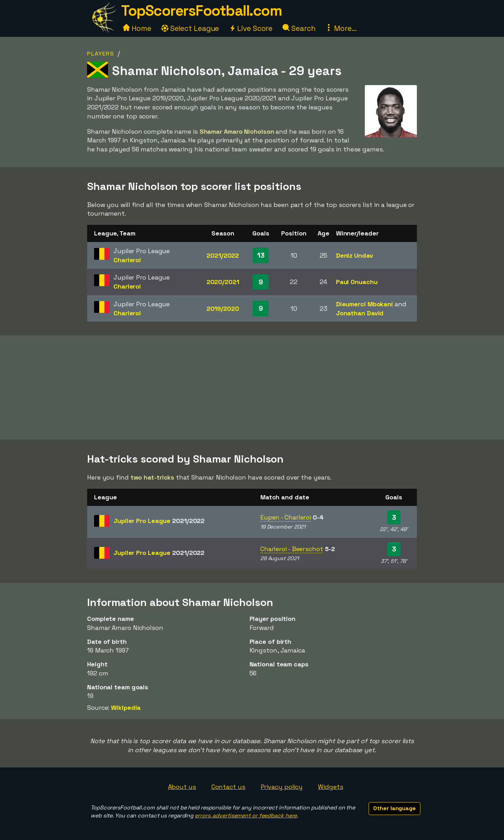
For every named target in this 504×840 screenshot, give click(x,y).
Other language (394, 808)
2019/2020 (223, 309)
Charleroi (127, 260)
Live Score (251, 28)
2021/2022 (223, 255)
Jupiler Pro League (159, 521)
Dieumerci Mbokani (364, 304)
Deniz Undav (355, 255)
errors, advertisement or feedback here (246, 816)
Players (101, 54)
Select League (190, 28)
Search (299, 28)
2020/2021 (223, 282)
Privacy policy (282, 787)
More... (341, 28)
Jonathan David (360, 313)
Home (137, 28)
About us (182, 787)
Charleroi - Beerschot (292, 549)
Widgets (330, 787)
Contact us (228, 787)
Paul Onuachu (357, 282)
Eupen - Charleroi (286, 517)
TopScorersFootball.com (201, 11)
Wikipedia (126, 708)
